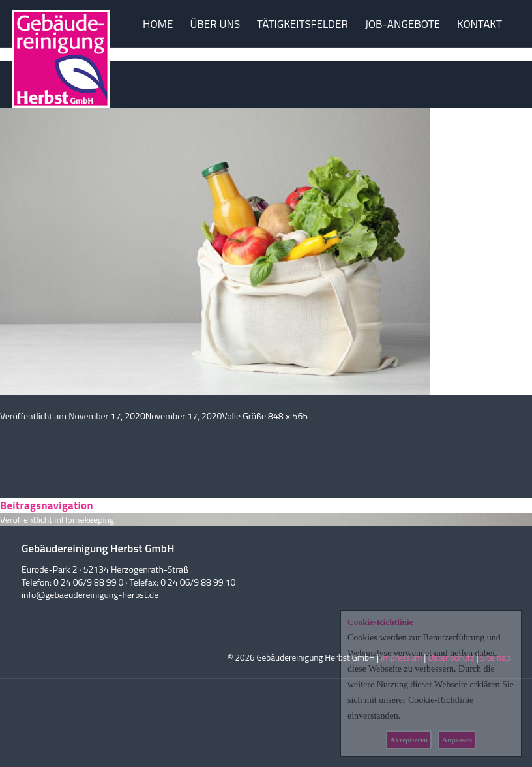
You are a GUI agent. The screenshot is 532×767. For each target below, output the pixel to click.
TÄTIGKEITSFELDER (303, 24)
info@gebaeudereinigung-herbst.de (90, 594)
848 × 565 (288, 416)
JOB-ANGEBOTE (403, 24)
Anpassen (457, 740)
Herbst (61, 73)
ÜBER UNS (215, 24)
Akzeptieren (409, 740)
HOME (158, 24)
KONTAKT (480, 24)
